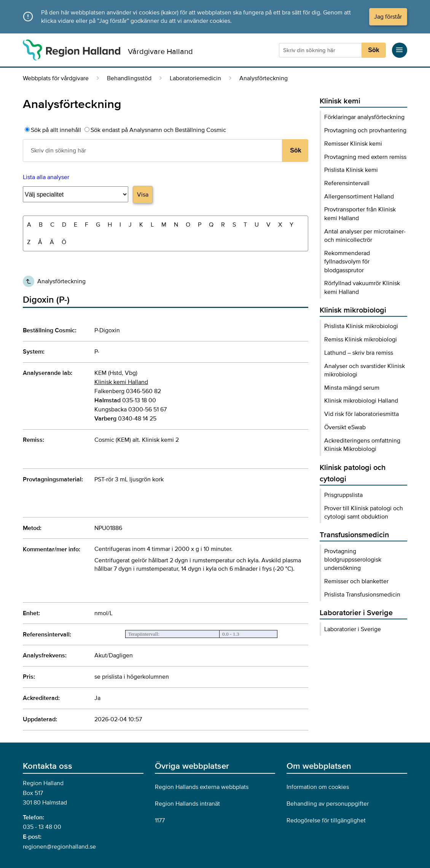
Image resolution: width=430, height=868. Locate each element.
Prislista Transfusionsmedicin (362, 595)
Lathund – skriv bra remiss (359, 353)
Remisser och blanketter (356, 581)
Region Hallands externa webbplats (202, 787)
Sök (295, 150)
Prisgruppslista (343, 495)
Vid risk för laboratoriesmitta (362, 414)
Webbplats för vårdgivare (56, 78)
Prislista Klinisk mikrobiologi (361, 326)
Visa (143, 195)
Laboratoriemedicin (195, 78)
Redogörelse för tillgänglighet (326, 820)
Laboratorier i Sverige (353, 629)
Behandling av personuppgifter (328, 804)
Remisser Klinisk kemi (353, 144)
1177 (160, 820)
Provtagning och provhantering (365, 130)
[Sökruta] (321, 50)
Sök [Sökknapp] (373, 50)
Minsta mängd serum (352, 388)
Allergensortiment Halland (359, 197)
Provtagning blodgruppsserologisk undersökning (353, 560)
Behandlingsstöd (129, 78)
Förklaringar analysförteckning (364, 117)
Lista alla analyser (46, 177)
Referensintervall (347, 183)
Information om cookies (318, 787)
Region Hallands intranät (187, 804)
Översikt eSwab (345, 427)
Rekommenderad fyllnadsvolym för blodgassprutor (347, 262)
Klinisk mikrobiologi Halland (361, 401)
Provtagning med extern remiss (365, 157)
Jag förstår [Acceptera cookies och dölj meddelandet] (388, 17)
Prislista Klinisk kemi (351, 170)
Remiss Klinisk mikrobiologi (361, 340)
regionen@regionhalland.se (59, 847)
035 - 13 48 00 (42, 827)
